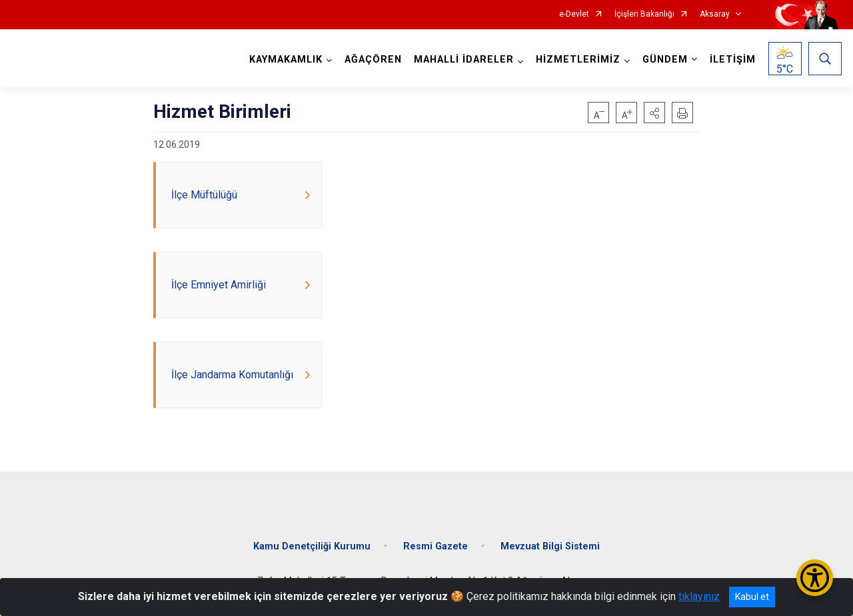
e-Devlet (574, 14)
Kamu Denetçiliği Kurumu (312, 546)
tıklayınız (699, 596)
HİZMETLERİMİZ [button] (578, 60)
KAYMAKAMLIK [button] (286, 60)
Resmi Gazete (435, 546)
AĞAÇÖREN (373, 60)
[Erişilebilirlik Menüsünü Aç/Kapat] (815, 578)
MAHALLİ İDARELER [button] (464, 60)
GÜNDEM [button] (665, 60)
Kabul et (752, 597)
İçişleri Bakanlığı (644, 14)
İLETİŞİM (733, 60)
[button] (654, 113)
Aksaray (715, 14)
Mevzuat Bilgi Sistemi (550, 546)
